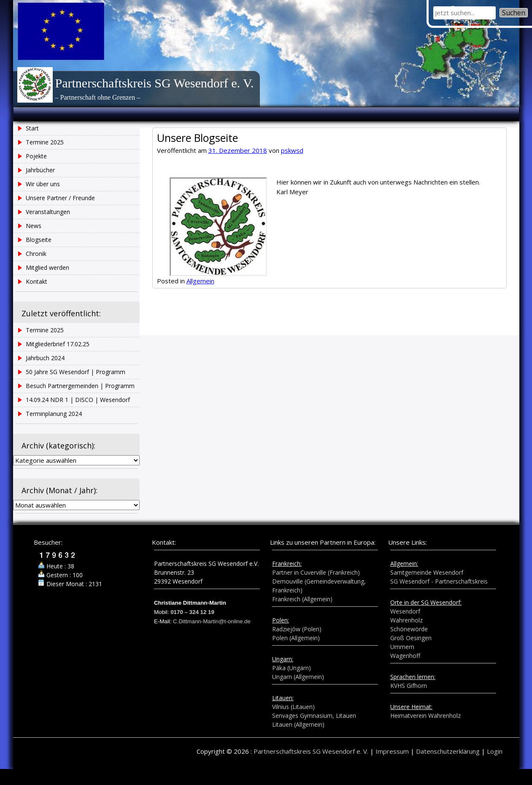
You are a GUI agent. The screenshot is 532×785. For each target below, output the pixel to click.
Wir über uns (43, 184)
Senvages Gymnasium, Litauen (314, 716)
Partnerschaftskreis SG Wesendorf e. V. (155, 83)
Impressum (392, 751)
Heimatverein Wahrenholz (425, 716)
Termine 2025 (506, 161)
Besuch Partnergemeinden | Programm (80, 386)
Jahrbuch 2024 (506, 203)
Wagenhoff (405, 656)
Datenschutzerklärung (448, 751)
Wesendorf (405, 611)
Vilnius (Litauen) (293, 707)
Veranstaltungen (48, 212)
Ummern (402, 647)
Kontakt (36, 281)
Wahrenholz (406, 620)
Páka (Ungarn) (292, 668)
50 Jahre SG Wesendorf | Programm (504, 228)
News (34, 226)
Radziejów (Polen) (297, 629)
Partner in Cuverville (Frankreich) (316, 572)
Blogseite (39, 240)
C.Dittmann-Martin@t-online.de (212, 621)
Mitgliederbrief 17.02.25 (58, 344)
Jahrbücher (40, 170)
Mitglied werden (47, 268)
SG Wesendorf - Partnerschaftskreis (439, 581)
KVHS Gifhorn (409, 686)
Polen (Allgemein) (296, 638)
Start (32, 128)
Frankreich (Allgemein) (302, 599)
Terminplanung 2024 (54, 414)
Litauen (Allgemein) (298, 724)
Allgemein (200, 281)
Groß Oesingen (411, 638)
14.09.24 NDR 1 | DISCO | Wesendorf (78, 400)
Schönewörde (409, 629)
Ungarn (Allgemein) (298, 677)
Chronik (36, 254)
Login (495, 751)
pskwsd (292, 150)
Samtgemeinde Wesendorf (427, 572)
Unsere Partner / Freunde (60, 198)
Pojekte (36, 156)
